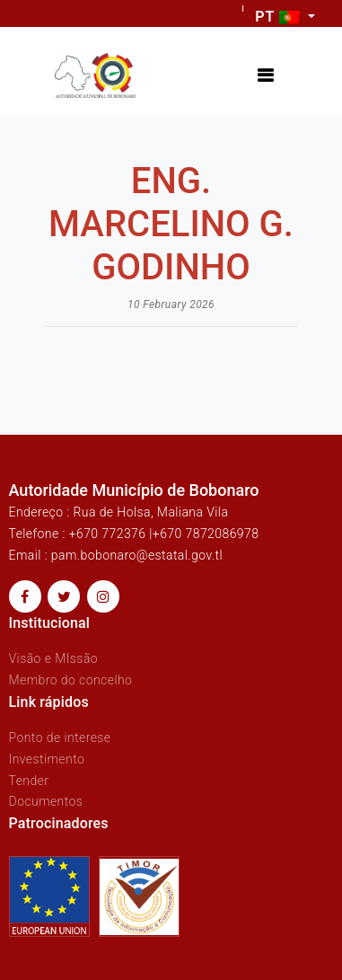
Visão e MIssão (54, 658)
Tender (29, 781)
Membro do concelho (71, 680)
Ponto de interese (60, 737)
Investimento (47, 759)
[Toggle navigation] (265, 76)
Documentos (46, 801)
